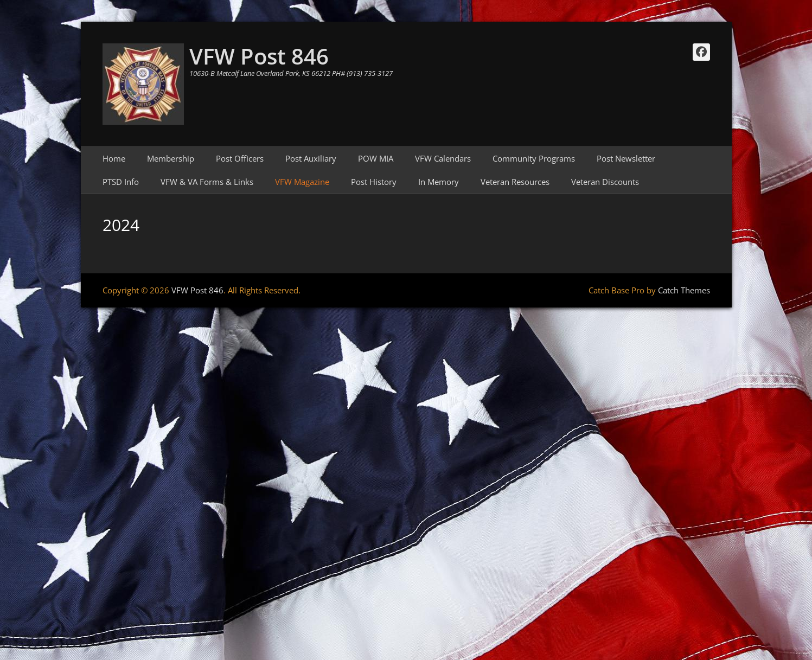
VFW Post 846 (259, 56)
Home (114, 158)
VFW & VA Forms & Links (207, 182)
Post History (374, 182)
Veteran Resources (515, 182)
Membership (171, 158)
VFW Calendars (443, 158)
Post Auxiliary (311, 158)
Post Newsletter (626, 158)
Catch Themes (684, 290)
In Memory (439, 182)
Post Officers (240, 158)
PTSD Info (121, 182)
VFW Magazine (302, 182)
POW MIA (376, 158)
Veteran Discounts (605, 182)
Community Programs (534, 158)
